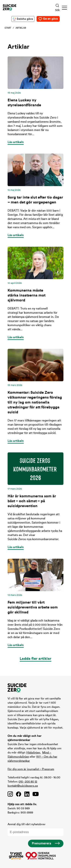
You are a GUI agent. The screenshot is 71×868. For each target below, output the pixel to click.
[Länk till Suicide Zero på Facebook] (19, 794)
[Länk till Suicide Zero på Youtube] (36, 794)
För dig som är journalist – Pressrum (31, 769)
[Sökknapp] (57, 8)
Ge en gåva (50, 19)
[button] (65, 8)
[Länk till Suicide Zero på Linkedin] (27, 794)
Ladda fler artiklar (35, 659)
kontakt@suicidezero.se (23, 786)
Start (8, 28)
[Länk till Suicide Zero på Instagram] (10, 794)
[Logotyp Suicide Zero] (23, 8)
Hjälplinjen (33, 753)
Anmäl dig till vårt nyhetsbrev (35, 829)
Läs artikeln (16, 142)
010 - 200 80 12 (28, 782)
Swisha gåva (25, 19)
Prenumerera (41, 843)
